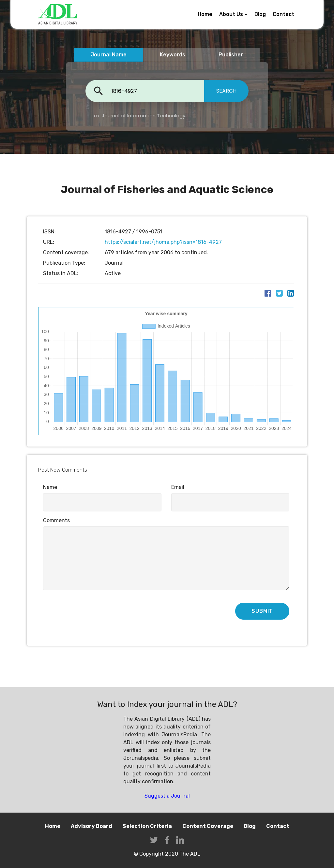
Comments (56, 520)
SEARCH (226, 91)
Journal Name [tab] (109, 55)
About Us (231, 14)
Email (178, 487)
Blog (260, 14)
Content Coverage (208, 826)
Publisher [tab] (231, 55)
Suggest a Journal (167, 796)
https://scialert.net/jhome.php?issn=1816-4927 (163, 242)
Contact (283, 14)
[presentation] (93, 612)
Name (50, 487)
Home (205, 14)
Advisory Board (91, 826)
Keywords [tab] (173, 55)
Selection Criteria (147, 826)
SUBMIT (262, 611)
